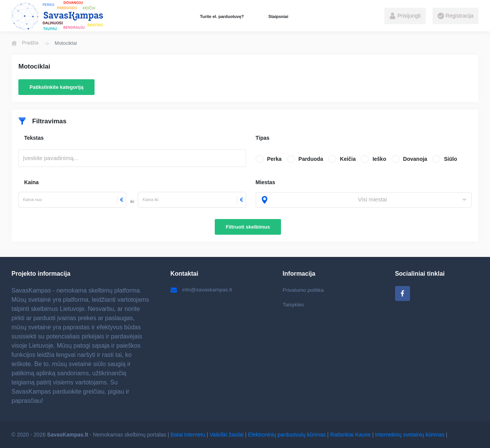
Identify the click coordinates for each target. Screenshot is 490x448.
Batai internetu (188, 435)
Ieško (379, 159)
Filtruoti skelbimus (248, 227)
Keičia (348, 159)
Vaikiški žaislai (226, 435)
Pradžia (25, 43)
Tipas (263, 138)
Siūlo (451, 159)
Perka (274, 159)
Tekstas (34, 138)
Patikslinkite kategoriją (56, 87)
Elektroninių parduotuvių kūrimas (287, 435)
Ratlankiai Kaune (350, 435)
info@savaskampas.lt (202, 290)
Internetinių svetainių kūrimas (410, 435)
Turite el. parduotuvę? (222, 16)
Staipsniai (278, 16)
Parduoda (311, 159)
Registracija (456, 16)
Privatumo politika (304, 290)
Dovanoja (415, 159)
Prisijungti (405, 16)
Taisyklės (293, 305)
